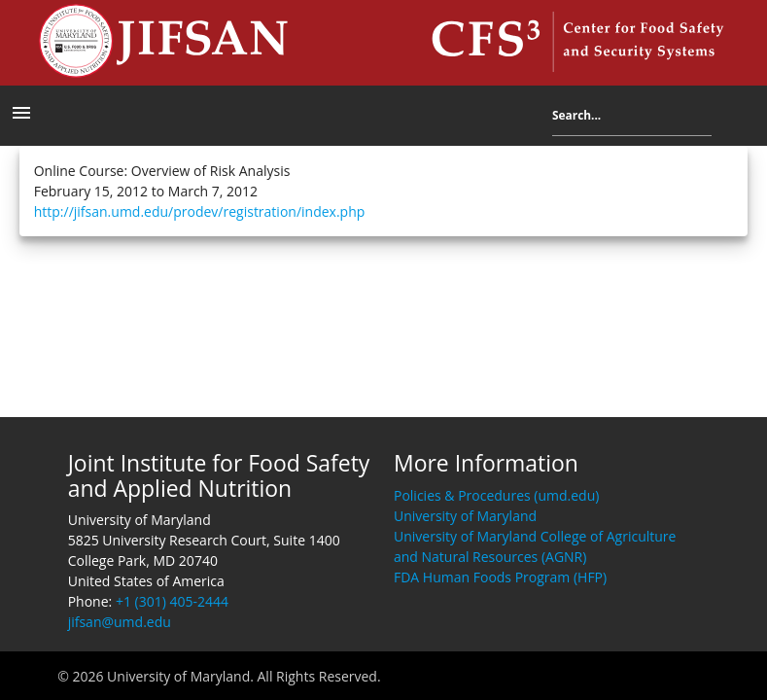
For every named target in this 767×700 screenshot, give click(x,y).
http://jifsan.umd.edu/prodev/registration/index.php (200, 211)
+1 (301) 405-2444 (172, 601)
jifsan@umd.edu (120, 622)
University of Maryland (465, 516)
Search (726, 119)
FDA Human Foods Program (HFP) (500, 577)
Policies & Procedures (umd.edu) (496, 495)
